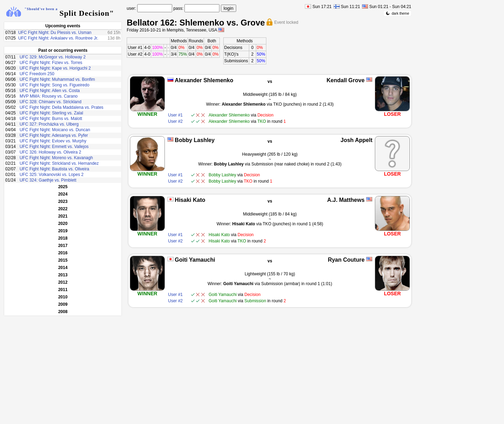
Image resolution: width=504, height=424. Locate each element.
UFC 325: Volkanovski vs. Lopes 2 (52, 175)
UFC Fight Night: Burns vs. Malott (51, 119)
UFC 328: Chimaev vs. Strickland (51, 102)
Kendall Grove (345, 80)
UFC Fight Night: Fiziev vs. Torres (51, 63)
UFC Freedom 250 (37, 74)
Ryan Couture (346, 260)
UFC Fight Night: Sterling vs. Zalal (51, 113)
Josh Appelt (356, 140)
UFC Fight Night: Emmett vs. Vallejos (54, 147)
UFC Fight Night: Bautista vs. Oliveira (54, 169)
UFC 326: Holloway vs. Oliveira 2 (50, 152)
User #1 (135, 48)
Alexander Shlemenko (204, 80)
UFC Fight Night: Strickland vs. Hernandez (59, 163)
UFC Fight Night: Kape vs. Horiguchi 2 (55, 68)
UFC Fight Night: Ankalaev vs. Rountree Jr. (58, 38)
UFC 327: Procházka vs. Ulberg (49, 124)
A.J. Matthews (346, 200)
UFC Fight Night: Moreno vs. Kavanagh (56, 158)
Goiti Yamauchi (195, 260)
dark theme (397, 13)
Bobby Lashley (195, 140)
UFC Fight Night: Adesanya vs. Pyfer (54, 135)
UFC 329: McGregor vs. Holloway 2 (53, 57)
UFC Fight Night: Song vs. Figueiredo (54, 85)
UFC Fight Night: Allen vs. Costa (50, 91)
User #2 (135, 54)
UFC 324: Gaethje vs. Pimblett (48, 180)
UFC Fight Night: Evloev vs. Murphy (53, 141)
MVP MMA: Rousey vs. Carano (49, 96)
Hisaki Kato (190, 200)
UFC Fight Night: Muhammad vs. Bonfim (57, 79)
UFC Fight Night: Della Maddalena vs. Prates (61, 107)
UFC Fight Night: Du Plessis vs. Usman (55, 33)
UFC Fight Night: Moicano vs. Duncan (55, 130)
